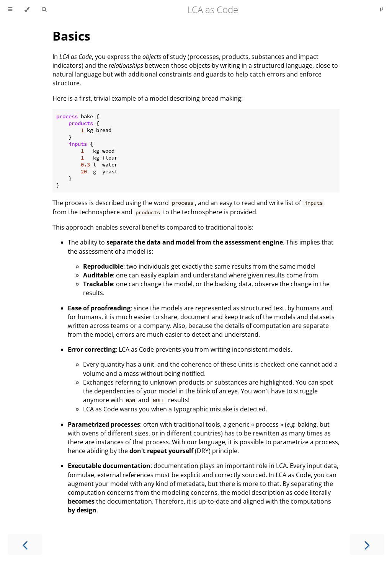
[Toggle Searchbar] (44, 10)
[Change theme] (27, 10)
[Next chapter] (367, 544)
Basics (71, 36)
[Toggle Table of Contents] (10, 10)
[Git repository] (381, 10)
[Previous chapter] (25, 544)
